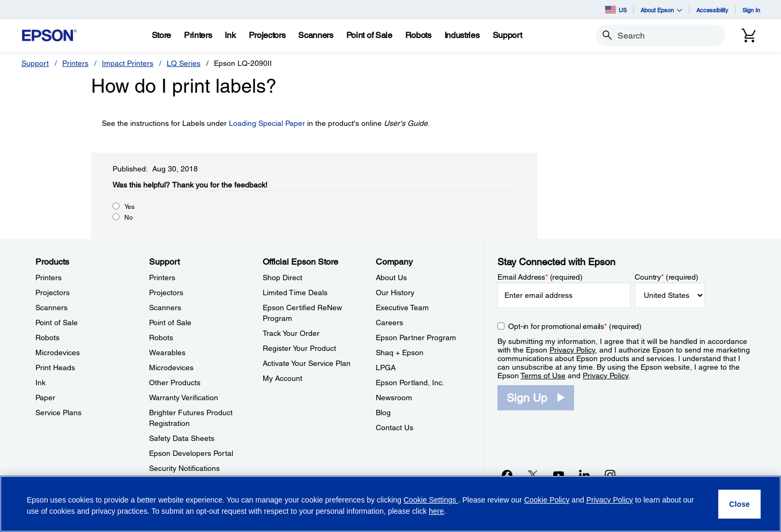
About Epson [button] (661, 10)
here (436, 511)
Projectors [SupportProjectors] (166, 293)
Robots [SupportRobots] (161, 338)
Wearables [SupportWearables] (167, 353)
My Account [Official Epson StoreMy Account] (282, 378)
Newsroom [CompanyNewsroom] (394, 398)
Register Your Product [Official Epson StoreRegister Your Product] (299, 348)
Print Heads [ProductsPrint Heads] (55, 368)
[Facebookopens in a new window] (507, 475)
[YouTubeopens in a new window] (559, 475)
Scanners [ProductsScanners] (51, 308)
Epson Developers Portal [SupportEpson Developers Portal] (191, 453)
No (129, 218)
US (616, 10)
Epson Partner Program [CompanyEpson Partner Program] (416, 338)
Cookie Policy (547, 500)
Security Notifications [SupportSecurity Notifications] (184, 468)
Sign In (751, 10)
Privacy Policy (572, 350)
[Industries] (462, 35)
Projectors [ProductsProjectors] (53, 293)
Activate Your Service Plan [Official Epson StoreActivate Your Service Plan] (307, 363)
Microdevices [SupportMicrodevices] (171, 368)
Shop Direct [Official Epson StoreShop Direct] (282, 278)
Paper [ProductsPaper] (45, 398)
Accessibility (712, 10)
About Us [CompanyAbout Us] (391, 278)
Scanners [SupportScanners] (165, 308)
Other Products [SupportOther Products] (175, 383)
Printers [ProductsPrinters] (49, 278)
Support (35, 63)
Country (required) (667, 277)
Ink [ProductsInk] (40, 383)
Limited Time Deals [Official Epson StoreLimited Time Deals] (295, 293)
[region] (390, 504)
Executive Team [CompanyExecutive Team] (402, 308)
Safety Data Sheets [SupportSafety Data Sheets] (182, 438)
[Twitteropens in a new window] (533, 475)
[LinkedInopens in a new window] (584, 475)
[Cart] (749, 35)
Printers (75, 63)
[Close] (739, 504)
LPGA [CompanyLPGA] (386, 368)
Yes (129, 207)
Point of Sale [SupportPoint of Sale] (170, 323)
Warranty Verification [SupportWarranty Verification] (184, 398)
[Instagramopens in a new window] (610, 475)
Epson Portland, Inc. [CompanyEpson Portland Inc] (410, 383)
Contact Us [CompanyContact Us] (395, 428)
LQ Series (184, 63)
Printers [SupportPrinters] (162, 278)
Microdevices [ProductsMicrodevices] (58, 353)
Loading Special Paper (267, 123)
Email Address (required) (540, 277)
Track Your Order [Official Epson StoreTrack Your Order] (291, 333)
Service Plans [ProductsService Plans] (58, 413)
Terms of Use (543, 376)
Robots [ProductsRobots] (47, 338)
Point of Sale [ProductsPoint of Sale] (57, 323)
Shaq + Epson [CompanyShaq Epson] (400, 353)
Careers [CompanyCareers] (389, 323)
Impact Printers (128, 63)
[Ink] (230, 35)
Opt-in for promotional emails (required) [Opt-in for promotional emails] (575, 326)
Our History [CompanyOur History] (395, 293)
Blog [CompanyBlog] (383, 413)
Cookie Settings (431, 500)
